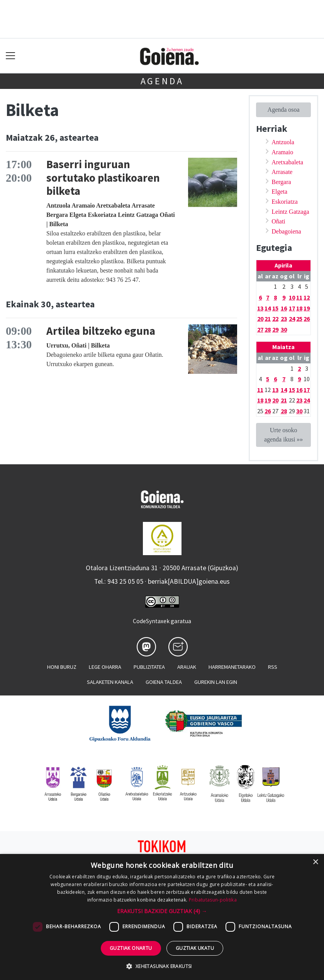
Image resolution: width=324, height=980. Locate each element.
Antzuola (283, 142)
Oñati (278, 221)
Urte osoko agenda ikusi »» (283, 435)
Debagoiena (286, 231)
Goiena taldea (164, 682)
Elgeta (279, 192)
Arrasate (282, 172)
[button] (162, 911)
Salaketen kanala (110, 682)
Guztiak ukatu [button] (195, 948)
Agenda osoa (284, 110)
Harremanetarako (232, 667)
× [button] (315, 862)
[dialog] (162, 917)
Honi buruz (62, 667)
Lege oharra (105, 667)
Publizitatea (149, 667)
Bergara (281, 182)
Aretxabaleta (287, 162)
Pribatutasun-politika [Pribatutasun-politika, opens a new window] (213, 900)
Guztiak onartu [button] (131, 948)
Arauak (187, 667)
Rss (273, 667)
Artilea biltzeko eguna (101, 331)
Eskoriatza (285, 202)
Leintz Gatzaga (290, 212)
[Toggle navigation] (11, 56)
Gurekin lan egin (216, 682)
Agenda (162, 81)
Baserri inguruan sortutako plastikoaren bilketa (103, 178)
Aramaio (282, 152)
